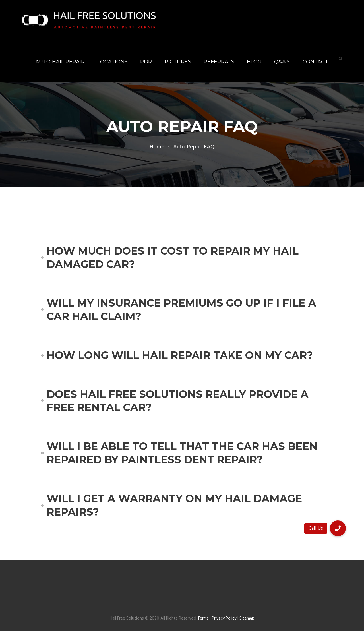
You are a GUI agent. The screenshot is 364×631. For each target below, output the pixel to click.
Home (157, 147)
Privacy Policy (224, 618)
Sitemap (247, 618)
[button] (338, 528)
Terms (203, 618)
